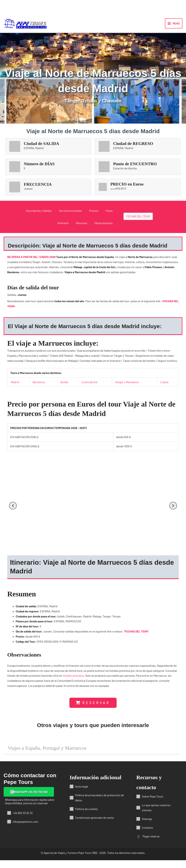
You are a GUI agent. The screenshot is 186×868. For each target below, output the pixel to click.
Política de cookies (87, 817)
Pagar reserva (151, 844)
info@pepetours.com (25, 829)
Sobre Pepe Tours (152, 804)
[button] (13, 511)
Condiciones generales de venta (94, 825)
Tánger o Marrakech (127, 387)
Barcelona (39, 387)
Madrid (15, 387)
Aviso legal (82, 794)
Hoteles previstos (73, 681)
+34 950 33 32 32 (23, 821)
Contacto (147, 835)
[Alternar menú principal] (174, 26)
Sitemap (147, 827)
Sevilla (64, 387)
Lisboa (164, 387)
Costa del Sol (90, 387)
